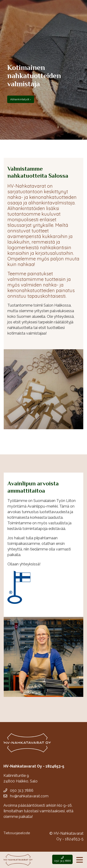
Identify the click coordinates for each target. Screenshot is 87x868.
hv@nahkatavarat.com (26, 796)
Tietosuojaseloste (17, 833)
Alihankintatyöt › (21, 99)
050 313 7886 (18, 790)
